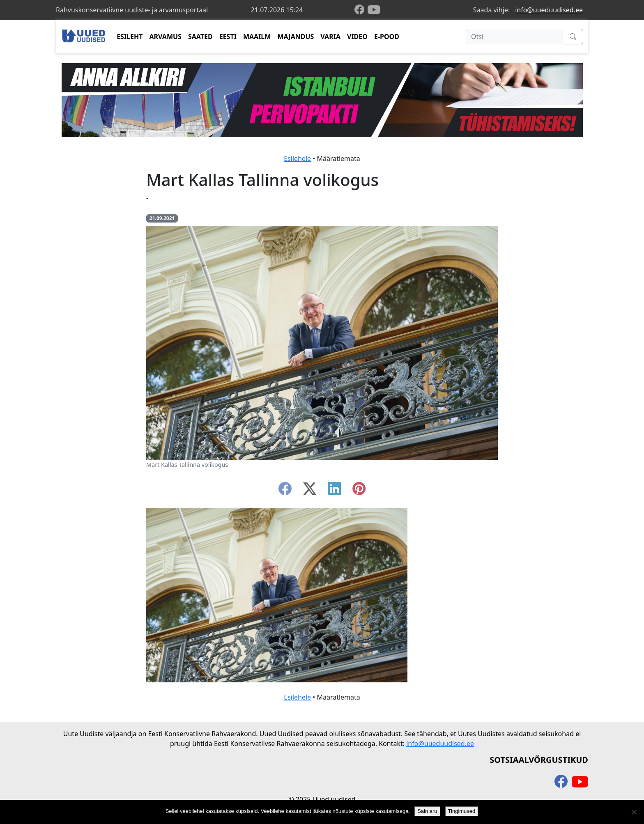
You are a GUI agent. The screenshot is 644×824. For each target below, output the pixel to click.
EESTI (228, 37)
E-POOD (387, 37)
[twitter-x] (310, 491)
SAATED (200, 37)
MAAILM (257, 37)
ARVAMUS (166, 37)
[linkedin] (334, 491)
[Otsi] (514, 37)
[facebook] (361, 10)
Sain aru (427, 811)
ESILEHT (130, 37)
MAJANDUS (296, 37)
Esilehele (297, 158)
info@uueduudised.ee (549, 10)
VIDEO (357, 37)
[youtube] (374, 10)
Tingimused (462, 811)
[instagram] (359, 491)
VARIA (330, 37)
